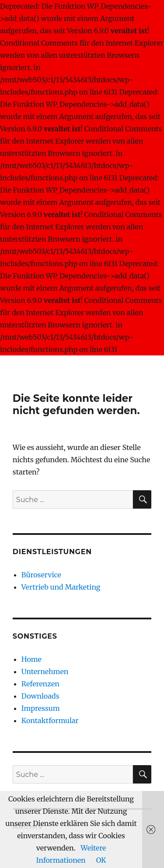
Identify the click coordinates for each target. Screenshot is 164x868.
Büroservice (41, 575)
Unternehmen (45, 671)
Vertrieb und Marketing (61, 587)
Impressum (41, 708)
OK (101, 860)
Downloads (40, 696)
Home (31, 659)
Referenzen (40, 684)
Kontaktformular (50, 720)
